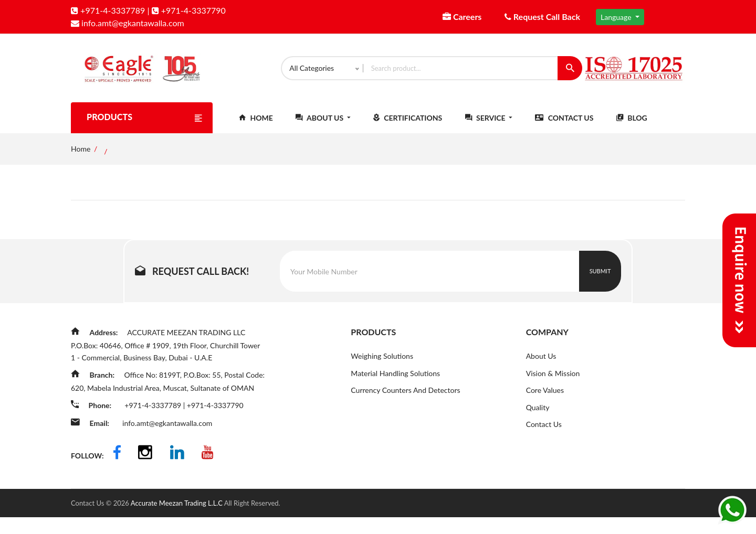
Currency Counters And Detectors (405, 399)
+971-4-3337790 (189, 10)
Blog (632, 127)
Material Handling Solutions (395, 382)
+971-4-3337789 (108, 10)
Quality (538, 417)
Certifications (408, 127)
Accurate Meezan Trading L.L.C (177, 520)
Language (617, 17)
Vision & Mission (553, 382)
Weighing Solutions (382, 365)
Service (489, 127)
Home (256, 127)
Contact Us (564, 127)
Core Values (545, 399)
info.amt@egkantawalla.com (128, 23)
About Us (323, 127)
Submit (600, 280)
